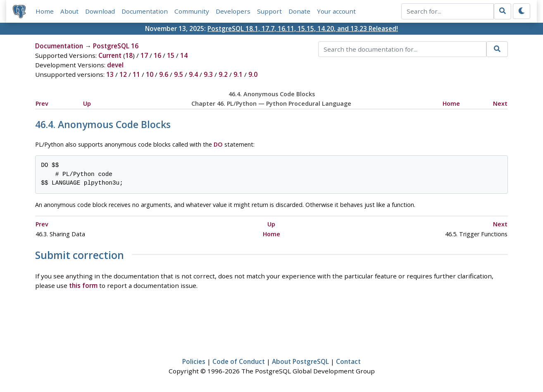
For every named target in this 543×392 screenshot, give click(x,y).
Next (500, 103)
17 (144, 55)
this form (83, 285)
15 (171, 55)
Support (269, 11)
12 (123, 74)
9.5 (179, 74)
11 (136, 74)
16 (157, 55)
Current (110, 55)
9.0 (253, 74)
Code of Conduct (239, 361)
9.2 (223, 74)
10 (150, 74)
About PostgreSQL (300, 361)
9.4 (193, 74)
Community (192, 11)
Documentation (145, 11)
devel (115, 65)
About (69, 11)
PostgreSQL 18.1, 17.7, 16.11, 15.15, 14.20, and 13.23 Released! (303, 29)
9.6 (164, 74)
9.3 (208, 74)
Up (87, 103)
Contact (348, 361)
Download (100, 11)
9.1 (238, 74)
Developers (233, 11)
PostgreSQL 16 (116, 46)
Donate (299, 11)
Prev (42, 103)
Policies (194, 361)
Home (45, 11)
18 (129, 55)
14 (184, 55)
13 (110, 74)
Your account (336, 11)
